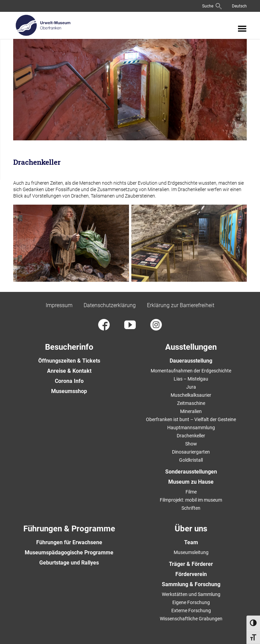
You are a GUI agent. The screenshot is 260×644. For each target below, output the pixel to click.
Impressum (59, 305)
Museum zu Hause (191, 482)
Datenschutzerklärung (110, 305)
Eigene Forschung (191, 602)
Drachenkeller (191, 436)
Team (191, 542)
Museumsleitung (191, 552)
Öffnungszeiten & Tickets (69, 361)
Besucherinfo (69, 347)
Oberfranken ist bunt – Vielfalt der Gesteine (191, 419)
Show (191, 444)
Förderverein (191, 574)
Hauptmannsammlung (191, 428)
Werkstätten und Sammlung (191, 594)
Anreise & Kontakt (69, 371)
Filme (191, 492)
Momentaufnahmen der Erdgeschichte (191, 371)
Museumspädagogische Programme (69, 553)
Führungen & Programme (69, 529)
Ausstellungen (191, 347)
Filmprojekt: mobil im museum (191, 500)
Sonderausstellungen (191, 472)
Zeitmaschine (191, 403)
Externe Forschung (191, 611)
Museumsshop (69, 391)
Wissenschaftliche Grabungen (191, 619)
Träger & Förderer (191, 564)
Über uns (191, 529)
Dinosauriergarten (191, 452)
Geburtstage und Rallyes (69, 563)
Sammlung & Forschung (191, 584)
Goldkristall (191, 460)
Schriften (191, 508)
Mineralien (191, 411)
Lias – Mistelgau (191, 379)
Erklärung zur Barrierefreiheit (181, 305)
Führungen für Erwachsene (69, 542)
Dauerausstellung (191, 361)
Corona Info (69, 381)
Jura (191, 387)
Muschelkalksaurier (191, 395)
